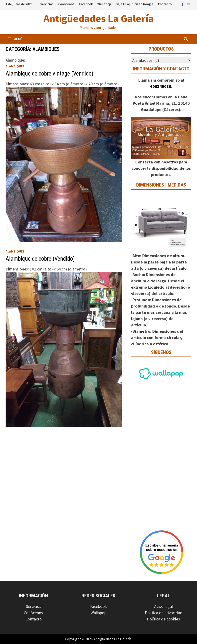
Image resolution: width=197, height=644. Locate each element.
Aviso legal (163, 606)
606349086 (161, 86)
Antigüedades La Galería (99, 18)
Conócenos (66, 4)
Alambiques (15, 66)
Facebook (86, 4)
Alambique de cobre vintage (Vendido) (49, 74)
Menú (15, 39)
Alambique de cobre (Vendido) (40, 259)
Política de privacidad (164, 613)
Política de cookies (163, 619)
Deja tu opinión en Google (134, 4)
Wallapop (104, 4)
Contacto (165, 4)
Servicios (47, 4)
